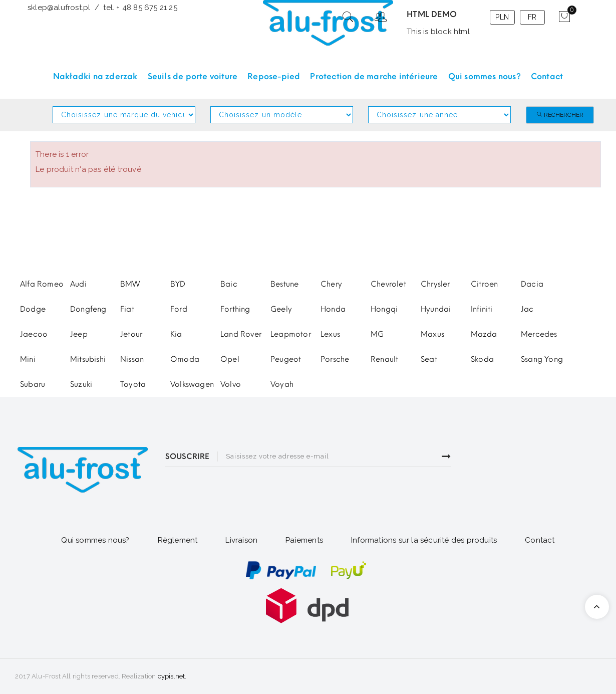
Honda (333, 309)
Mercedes (539, 334)
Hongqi (384, 309)
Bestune (284, 284)
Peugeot (286, 359)
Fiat (127, 309)
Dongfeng (88, 309)
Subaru (33, 384)
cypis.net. (172, 676)
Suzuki (81, 384)
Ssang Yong (542, 359)
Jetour (131, 334)
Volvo (231, 384)
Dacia (532, 284)
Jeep (79, 334)
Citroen (484, 284)
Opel (230, 359)
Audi (78, 284)
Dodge (33, 309)
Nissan (132, 359)
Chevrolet (388, 284)
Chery (331, 284)
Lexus (330, 334)
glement (180, 540)
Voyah (282, 384)
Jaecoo (34, 334)
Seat (429, 359)
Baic (229, 284)
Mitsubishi (88, 359)
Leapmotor (291, 334)
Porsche (335, 359)
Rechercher (560, 115)
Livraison (241, 540)
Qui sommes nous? (95, 540)
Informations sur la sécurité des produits (424, 540)
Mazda (484, 334)
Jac (527, 309)
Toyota (133, 384)
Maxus (432, 334)
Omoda (185, 359)
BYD (178, 284)
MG (377, 334)
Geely (281, 309)
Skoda (482, 359)
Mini (28, 359)
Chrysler (435, 284)
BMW (130, 284)
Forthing (235, 309)
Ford (179, 309)
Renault (384, 359)
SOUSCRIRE (187, 456)
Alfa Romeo (42, 284)
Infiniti (482, 309)
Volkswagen (192, 384)
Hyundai (436, 309)
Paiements (304, 540)
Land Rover (241, 334)
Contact (540, 540)
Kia (176, 334)
